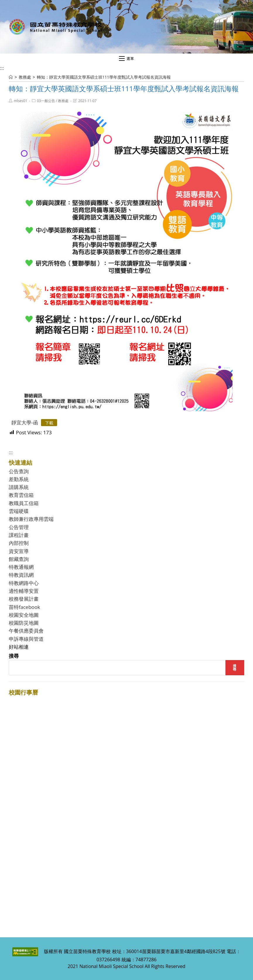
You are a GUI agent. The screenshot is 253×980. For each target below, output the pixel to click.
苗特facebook (24, 607)
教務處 (63, 101)
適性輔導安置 (24, 591)
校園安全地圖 (24, 615)
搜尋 (14, 656)
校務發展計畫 (24, 599)
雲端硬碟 (19, 511)
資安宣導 (19, 551)
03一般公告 (46, 101)
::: (2, 68)
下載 (49, 423)
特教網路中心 (24, 583)
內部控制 (19, 543)
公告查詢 (19, 471)
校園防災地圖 (24, 623)
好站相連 (19, 647)
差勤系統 (19, 479)
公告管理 (19, 527)
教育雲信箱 (21, 495)
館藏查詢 (19, 559)
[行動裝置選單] (126, 59)
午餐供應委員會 (26, 631)
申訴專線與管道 (26, 639)
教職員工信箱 (24, 503)
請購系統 (19, 487)
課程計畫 (19, 535)
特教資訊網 (21, 575)
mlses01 (20, 101)
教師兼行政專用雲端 (31, 519)
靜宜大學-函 (25, 422)
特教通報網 (21, 567)
